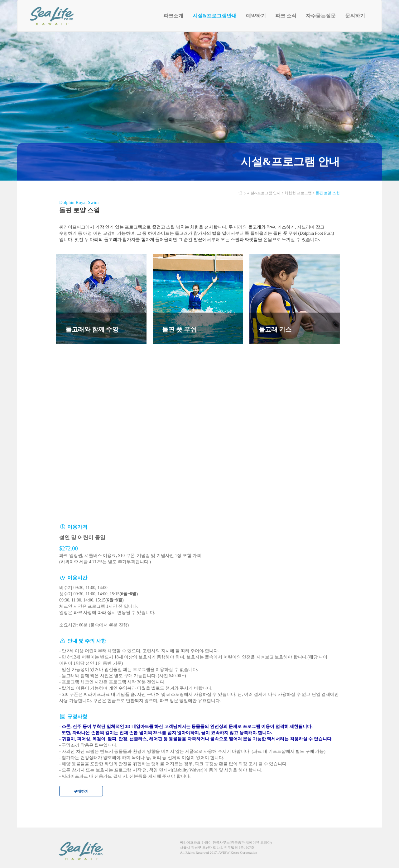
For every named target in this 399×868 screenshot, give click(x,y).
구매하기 (81, 791)
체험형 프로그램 (298, 193)
